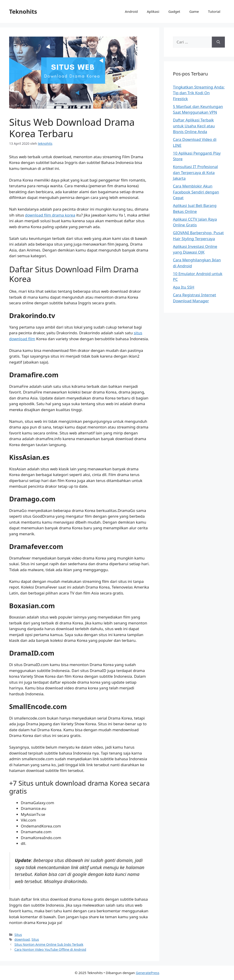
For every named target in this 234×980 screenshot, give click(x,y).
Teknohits (23, 11)
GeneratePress (148, 973)
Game (194, 11)
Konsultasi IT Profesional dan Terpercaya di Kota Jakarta (195, 172)
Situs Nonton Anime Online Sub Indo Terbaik (49, 944)
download (22, 939)
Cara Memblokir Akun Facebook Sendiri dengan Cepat (196, 192)
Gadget (174, 11)
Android (131, 11)
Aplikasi (153, 11)
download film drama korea (50, 215)
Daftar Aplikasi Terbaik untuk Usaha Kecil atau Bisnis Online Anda (194, 126)
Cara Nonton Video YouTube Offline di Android (50, 949)
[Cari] (218, 42)
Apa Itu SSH (184, 287)
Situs (18, 935)
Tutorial (214, 11)
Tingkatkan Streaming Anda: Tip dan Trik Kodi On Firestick (199, 93)
